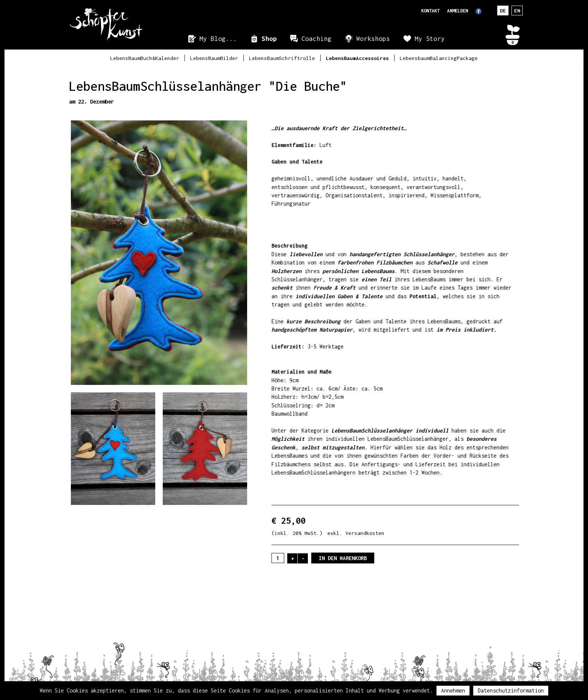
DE (503, 11)
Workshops (373, 39)
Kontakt (430, 11)
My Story (430, 39)
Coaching (316, 39)
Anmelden (457, 11)
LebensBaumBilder (214, 58)
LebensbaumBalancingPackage (439, 58)
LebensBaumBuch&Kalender (145, 58)
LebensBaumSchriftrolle (282, 58)
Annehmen (453, 690)
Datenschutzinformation (511, 690)
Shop (269, 39)
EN (517, 11)
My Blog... (218, 39)
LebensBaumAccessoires (357, 58)
